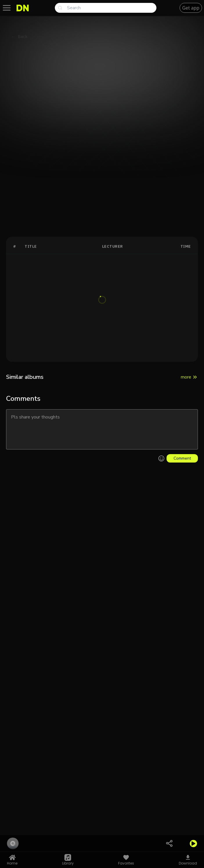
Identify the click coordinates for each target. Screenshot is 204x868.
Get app (191, 8)
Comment (182, 458)
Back (23, 32)
